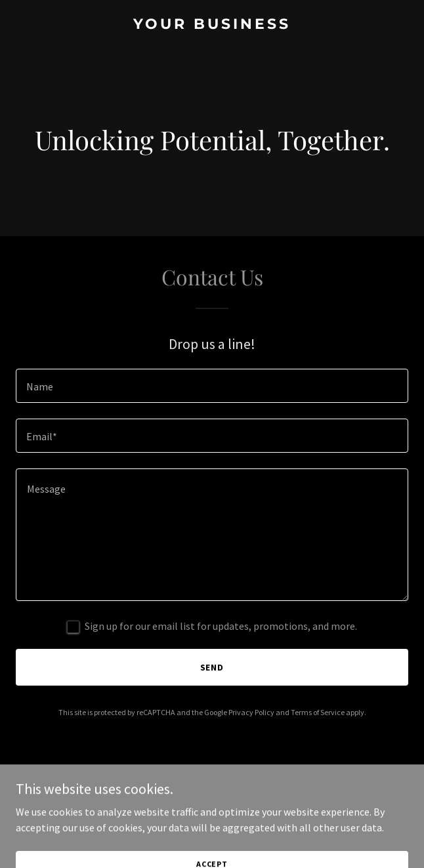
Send (212, 667)
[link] (212, 25)
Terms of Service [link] (318, 712)
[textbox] (212, 386)
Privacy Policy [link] (251, 712)
